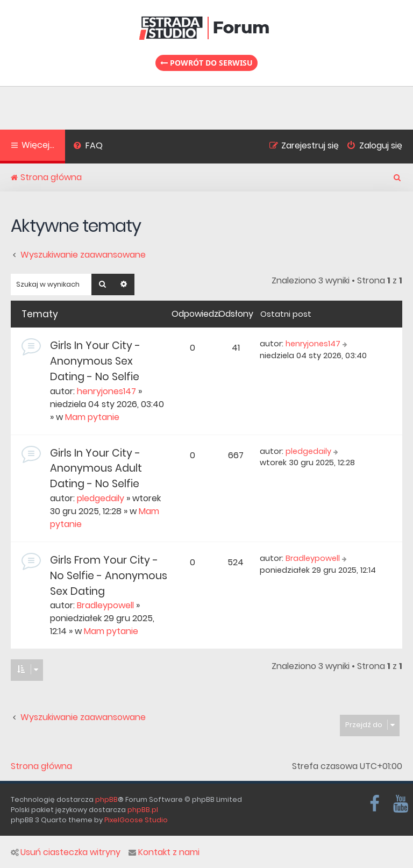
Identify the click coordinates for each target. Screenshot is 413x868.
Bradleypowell (105, 605)
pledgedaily (101, 498)
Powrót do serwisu (206, 63)
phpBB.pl (143, 810)
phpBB (106, 799)
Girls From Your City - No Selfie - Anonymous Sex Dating (109, 576)
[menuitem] (88, 147)
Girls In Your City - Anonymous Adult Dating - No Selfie (96, 469)
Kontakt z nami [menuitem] (164, 852)
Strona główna (41, 766)
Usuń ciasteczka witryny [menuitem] (66, 852)
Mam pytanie (92, 417)
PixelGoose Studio (136, 820)
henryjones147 (106, 391)
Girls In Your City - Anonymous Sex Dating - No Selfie (95, 361)
